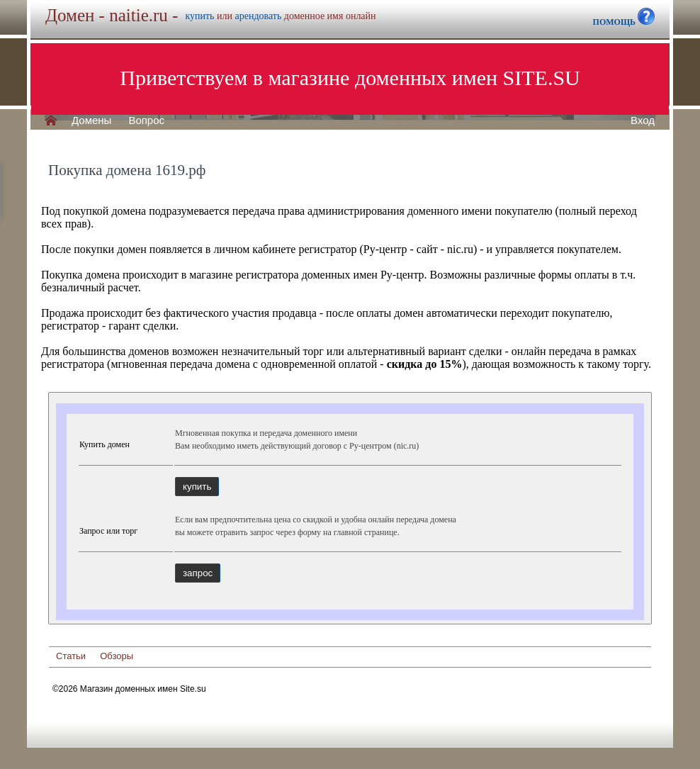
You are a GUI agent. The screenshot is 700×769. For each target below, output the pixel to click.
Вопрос (146, 120)
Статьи (71, 656)
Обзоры (117, 656)
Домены (91, 120)
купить (199, 16)
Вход (643, 120)
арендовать (258, 16)
